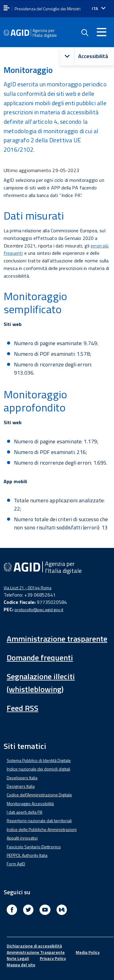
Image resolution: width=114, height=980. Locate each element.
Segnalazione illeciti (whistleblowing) (41, 683)
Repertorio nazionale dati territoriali (39, 821)
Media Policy (88, 952)
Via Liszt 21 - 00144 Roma (28, 588)
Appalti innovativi (22, 838)
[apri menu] (7, 8)
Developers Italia (22, 778)
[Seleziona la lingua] (99, 9)
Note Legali (18, 958)
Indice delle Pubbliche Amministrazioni (42, 829)
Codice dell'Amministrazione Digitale (39, 795)
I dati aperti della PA (24, 812)
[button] (67, 56)
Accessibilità (84, 56)
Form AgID (16, 864)
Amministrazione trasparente (57, 639)
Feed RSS (22, 708)
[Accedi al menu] (102, 32)
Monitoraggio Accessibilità (30, 803)
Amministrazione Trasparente (36, 952)
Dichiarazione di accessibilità (34, 946)
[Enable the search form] (85, 33)
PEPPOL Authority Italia (27, 855)
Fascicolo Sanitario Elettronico (34, 847)
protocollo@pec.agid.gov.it (39, 609)
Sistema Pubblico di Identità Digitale (39, 760)
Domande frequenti (40, 658)
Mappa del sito (21, 965)
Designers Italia (21, 786)
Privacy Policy (53, 958)
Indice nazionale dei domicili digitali (38, 769)
